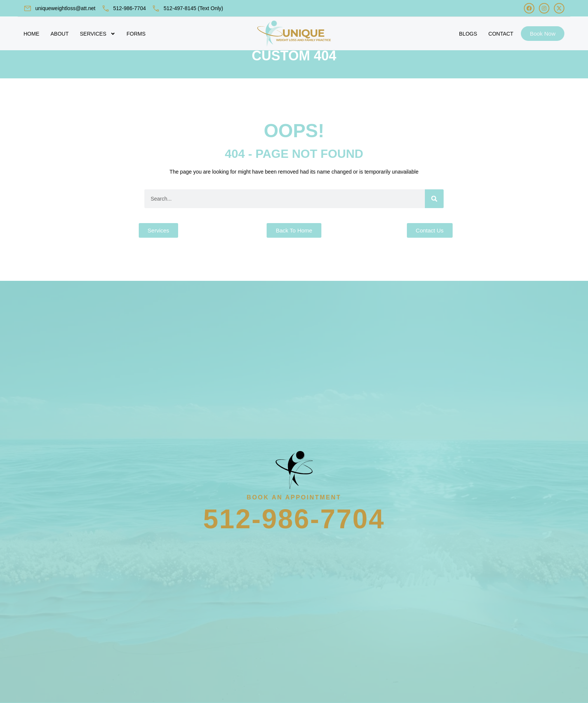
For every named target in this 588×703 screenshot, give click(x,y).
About (60, 34)
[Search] (434, 216)
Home (31, 34)
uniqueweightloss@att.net (65, 8)
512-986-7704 (130, 8)
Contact (501, 34)
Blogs (468, 34)
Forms (136, 34)
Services (98, 34)
